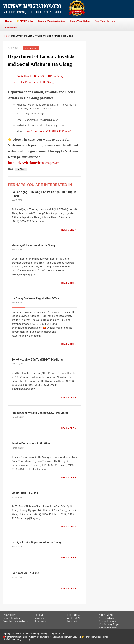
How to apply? (74, 615)
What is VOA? (74, 618)
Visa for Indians (107, 618)
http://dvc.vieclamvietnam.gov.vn (34, 163)
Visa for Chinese (107, 615)
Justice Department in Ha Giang (33, 82)
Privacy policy (9, 615)
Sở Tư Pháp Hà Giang (25, 493)
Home (6, 36)
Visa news (40, 618)
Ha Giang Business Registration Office (35, 298)
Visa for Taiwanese (108, 621)
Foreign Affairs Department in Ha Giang (36, 542)
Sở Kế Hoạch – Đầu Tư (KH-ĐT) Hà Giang (38, 76)
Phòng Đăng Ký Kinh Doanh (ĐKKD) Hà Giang (40, 413)
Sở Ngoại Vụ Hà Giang (25, 573)
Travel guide (41, 621)
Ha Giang (21, 169)
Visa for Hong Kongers (110, 624)
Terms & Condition (11, 618)
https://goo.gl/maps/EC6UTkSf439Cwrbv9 (48, 131)
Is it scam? (72, 621)
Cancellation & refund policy (16, 621)
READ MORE (68, 230)
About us (39, 615)
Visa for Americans (108, 627)
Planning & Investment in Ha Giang (33, 245)
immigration (30, 48)
